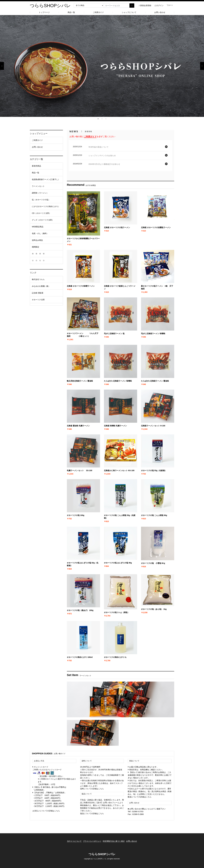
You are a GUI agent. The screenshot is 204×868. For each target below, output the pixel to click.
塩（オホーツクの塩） (41, 200)
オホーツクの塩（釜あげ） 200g (80, 610)
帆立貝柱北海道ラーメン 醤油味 (80, 381)
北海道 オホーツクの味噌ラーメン (81, 286)
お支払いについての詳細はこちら (46, 811)
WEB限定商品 (38, 227)
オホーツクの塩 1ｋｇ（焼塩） (117, 612)
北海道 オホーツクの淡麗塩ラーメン (156, 227)
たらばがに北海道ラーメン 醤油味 (155, 381)
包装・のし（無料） (40, 233)
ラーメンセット (38, 186)
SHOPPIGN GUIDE (41, 754)
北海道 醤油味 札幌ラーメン (78, 426)
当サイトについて (72, 840)
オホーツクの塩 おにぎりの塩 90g (118, 563)
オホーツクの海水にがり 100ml (80, 657)
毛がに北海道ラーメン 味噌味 (153, 334)
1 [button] (98, 119)
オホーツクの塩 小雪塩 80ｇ (153, 563)
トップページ (44, 12)
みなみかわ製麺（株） (41, 286)
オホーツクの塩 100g (76, 515)
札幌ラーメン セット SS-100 (79, 470)
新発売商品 (36, 166)
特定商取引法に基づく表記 (114, 840)
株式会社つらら (38, 279)
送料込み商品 (37, 240)
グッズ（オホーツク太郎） (43, 220)
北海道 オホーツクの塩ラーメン (117, 227)
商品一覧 (71, 12)
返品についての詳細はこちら (92, 813)
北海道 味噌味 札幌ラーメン (115, 426)
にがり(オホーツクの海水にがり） (46, 206)
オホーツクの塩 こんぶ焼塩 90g (154, 515)
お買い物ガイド (60, 754)
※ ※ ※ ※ (38, 254)
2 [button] (102, 119)
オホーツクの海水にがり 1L (115, 657)
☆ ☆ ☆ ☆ (38, 260)
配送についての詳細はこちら (140, 797)
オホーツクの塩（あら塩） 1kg (154, 609)
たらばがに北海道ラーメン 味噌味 (118, 381)
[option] (102, 66)
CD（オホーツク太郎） (41, 213)
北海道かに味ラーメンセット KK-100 (119, 470)
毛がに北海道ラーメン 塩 (114, 334)
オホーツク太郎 (38, 300)
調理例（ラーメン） (40, 193)
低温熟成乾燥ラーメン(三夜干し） (46, 179)
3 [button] (106, 119)
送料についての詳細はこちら (92, 789)
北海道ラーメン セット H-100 (153, 426)
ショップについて (129, 12)
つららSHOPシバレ (50, 6)
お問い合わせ (160, 12)
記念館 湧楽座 (38, 293)
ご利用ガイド (98, 12)
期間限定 (36, 247)
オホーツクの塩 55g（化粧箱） (154, 470)
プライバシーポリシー (91, 840)
